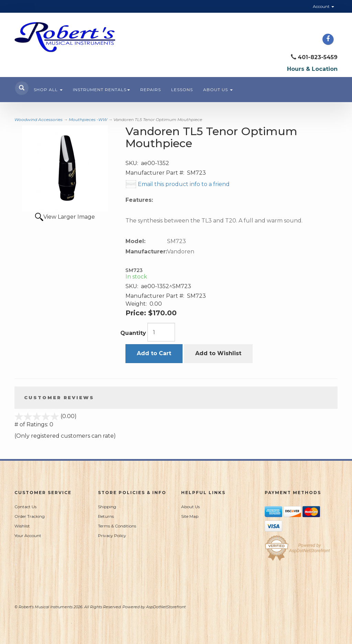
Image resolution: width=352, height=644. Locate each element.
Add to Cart (154, 353)
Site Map (190, 516)
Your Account (28, 536)
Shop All (48, 90)
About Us (218, 90)
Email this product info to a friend (184, 184)
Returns (106, 516)
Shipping (107, 507)
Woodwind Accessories (38, 119)
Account (323, 6)
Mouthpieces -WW (88, 119)
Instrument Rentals (101, 90)
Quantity (133, 333)
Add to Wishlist (218, 353)
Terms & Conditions (117, 526)
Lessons (182, 90)
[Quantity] (161, 332)
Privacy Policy (112, 536)
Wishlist (22, 526)
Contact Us (25, 507)
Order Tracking (30, 516)
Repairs (151, 90)
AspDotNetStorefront (166, 607)
